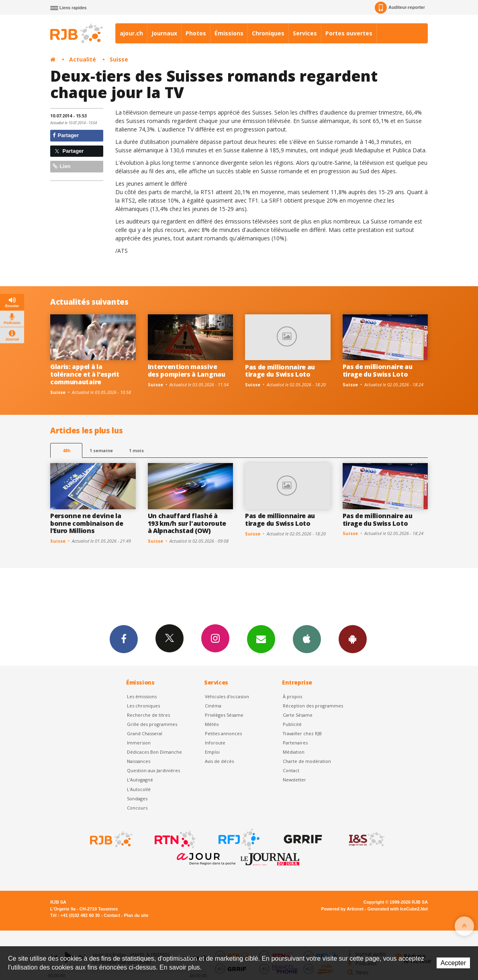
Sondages (137, 799)
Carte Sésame (298, 715)
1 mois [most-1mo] (136, 450)
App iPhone (307, 639)
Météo (212, 724)
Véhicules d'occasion (227, 696)
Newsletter (294, 780)
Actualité (83, 59)
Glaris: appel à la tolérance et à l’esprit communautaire (85, 374)
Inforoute (215, 743)
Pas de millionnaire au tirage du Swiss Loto (280, 371)
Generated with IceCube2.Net (398, 909)
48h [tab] (66, 450)
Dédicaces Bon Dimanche (154, 752)
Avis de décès (219, 761)
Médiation (294, 752)
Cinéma (213, 706)
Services (305, 33)
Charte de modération (307, 761)
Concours (137, 808)
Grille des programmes (152, 724)
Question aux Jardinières (153, 770)
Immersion (139, 743)
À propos (292, 696)
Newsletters (261, 639)
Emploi (212, 752)
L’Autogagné (140, 780)
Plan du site (136, 915)
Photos (196, 33)
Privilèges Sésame (224, 715)
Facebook (124, 639)
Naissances (139, 761)
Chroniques (268, 33)
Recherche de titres (148, 715)
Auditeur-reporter (400, 8)
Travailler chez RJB (302, 733)
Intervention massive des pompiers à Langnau (187, 370)
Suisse (119, 59)
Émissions (229, 33)
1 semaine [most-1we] (101, 450)
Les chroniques (143, 706)
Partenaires (295, 743)
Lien (61, 166)
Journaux (164, 33)
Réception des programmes (313, 706)
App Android (353, 639)
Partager (66, 135)
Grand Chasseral (145, 733)
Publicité (292, 724)
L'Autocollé (139, 789)
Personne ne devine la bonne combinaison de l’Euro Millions (87, 523)
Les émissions (142, 696)
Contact (291, 770)
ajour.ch (131, 33)
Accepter (453, 963)
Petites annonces (223, 733)
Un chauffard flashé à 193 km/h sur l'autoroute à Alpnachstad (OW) (187, 523)
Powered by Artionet (342, 909)
